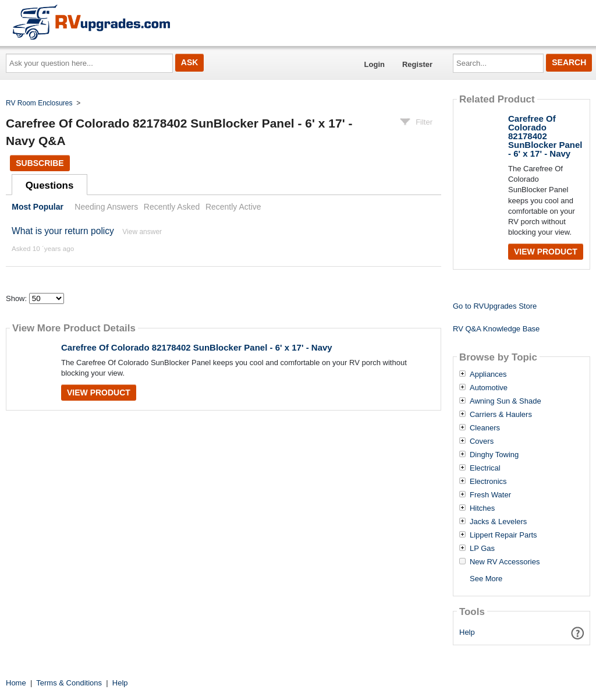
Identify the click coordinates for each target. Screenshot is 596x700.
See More (486, 579)
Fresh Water (490, 495)
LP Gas (482, 549)
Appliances (488, 374)
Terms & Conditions (69, 683)
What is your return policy (63, 231)
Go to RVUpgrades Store (495, 306)
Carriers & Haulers (501, 415)
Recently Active (233, 207)
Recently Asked (172, 207)
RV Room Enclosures (39, 103)
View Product (99, 393)
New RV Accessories (505, 562)
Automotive (489, 388)
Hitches (482, 508)
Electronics (488, 482)
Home (16, 683)
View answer (142, 232)
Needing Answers (106, 207)
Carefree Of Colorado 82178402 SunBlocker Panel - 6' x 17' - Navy (197, 347)
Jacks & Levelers (498, 522)
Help (467, 632)
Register (417, 64)
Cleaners (485, 428)
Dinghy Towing (494, 455)
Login (375, 64)
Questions (50, 185)
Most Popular (38, 207)
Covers (482, 441)
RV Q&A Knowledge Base (496, 329)
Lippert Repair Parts (503, 535)
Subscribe (40, 163)
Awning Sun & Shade (505, 401)
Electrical (485, 468)
